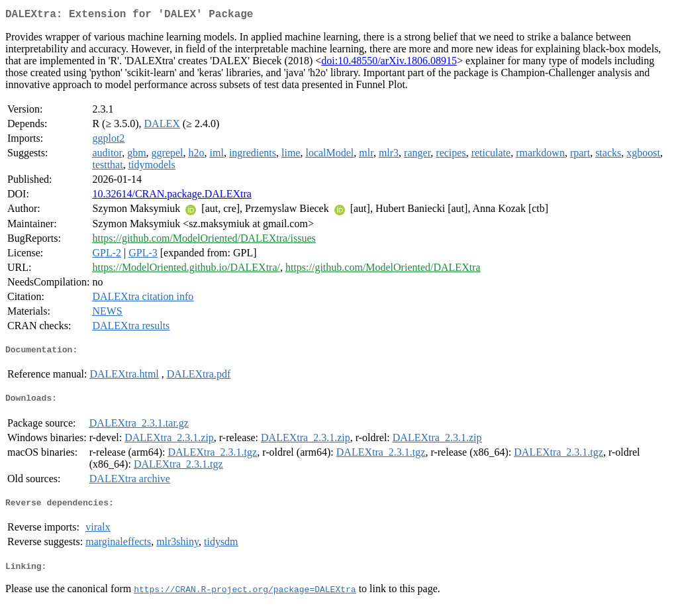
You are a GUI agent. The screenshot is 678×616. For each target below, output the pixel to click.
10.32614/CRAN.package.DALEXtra (171, 196)
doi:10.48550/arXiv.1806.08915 (389, 63)
